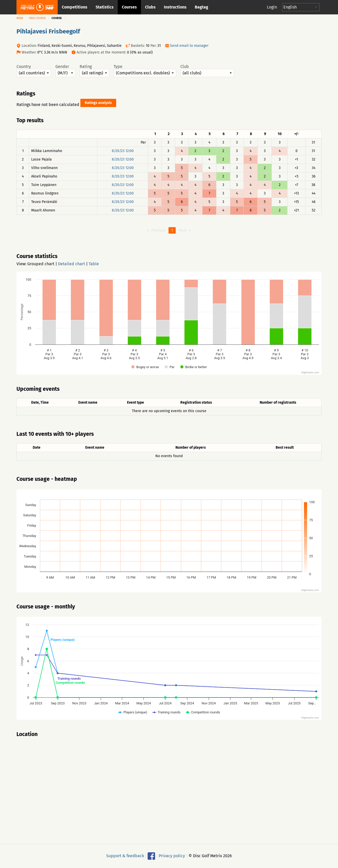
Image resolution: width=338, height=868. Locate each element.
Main (20, 18)
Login (272, 7)
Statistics (105, 7)
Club (207, 71)
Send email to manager (189, 46)
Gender (65, 71)
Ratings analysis (98, 103)
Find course (37, 18)
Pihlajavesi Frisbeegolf (48, 31)
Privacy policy (172, 856)
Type (145, 71)
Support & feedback (125, 856)
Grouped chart (41, 264)
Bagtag (201, 7)
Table (94, 264)
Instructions (175, 7)
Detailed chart (71, 264)
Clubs (150, 7)
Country (34, 71)
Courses (129, 7)
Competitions (75, 7)
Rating (95, 71)
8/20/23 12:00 (123, 151)
